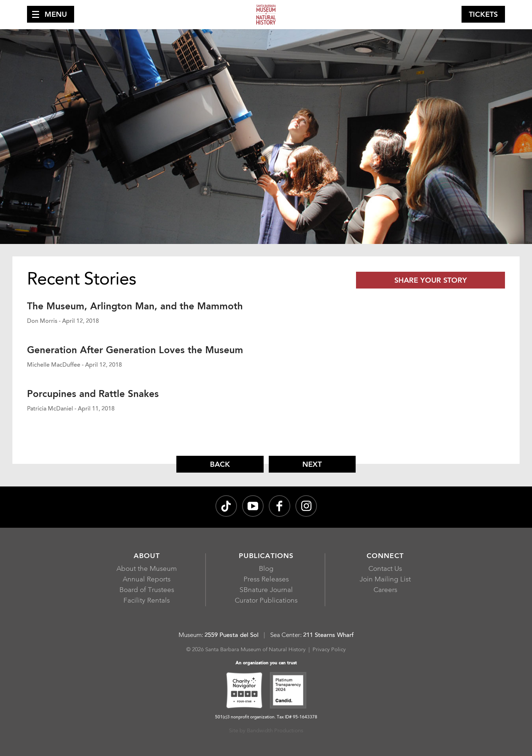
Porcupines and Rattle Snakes (93, 394)
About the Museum (147, 569)
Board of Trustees (147, 590)
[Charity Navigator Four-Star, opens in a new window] (244, 691)
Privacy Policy (329, 650)
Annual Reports (147, 580)
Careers (385, 590)
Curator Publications (266, 601)
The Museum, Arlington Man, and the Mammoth (135, 307)
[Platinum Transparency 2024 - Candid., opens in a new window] (288, 691)
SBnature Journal (266, 590)
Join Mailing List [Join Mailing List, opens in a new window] (385, 580)
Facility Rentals (147, 601)
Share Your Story (431, 281)
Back (220, 465)
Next (312, 465)
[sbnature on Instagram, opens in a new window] (306, 506)
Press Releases (266, 580)
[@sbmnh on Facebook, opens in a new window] (280, 506)
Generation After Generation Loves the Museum (135, 351)
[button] (51, 14)
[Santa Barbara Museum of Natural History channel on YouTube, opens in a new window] (253, 506)
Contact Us (385, 569)
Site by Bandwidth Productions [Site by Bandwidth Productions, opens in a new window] (266, 731)
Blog (266, 569)
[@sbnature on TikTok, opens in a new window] (226, 506)
